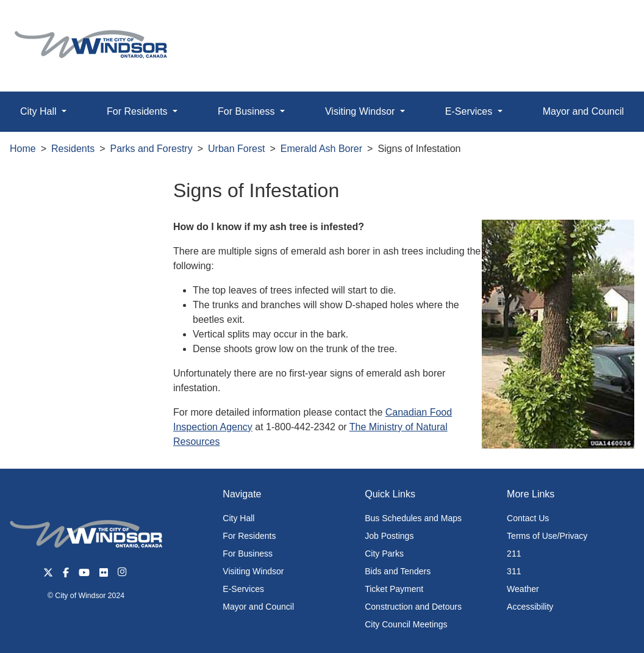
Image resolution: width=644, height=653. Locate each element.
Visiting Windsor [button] (361, 111)
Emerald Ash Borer (321, 149)
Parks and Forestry (152, 149)
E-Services (243, 589)
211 (514, 554)
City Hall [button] (40, 111)
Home (23, 149)
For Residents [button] (138, 111)
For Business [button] (248, 111)
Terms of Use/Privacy (547, 536)
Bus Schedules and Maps (413, 518)
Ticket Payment (394, 589)
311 (514, 571)
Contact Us (528, 518)
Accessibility (530, 607)
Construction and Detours (413, 607)
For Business (248, 554)
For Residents (249, 536)
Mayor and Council (258, 607)
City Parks (384, 554)
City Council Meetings (406, 624)
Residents (73, 149)
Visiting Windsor (253, 571)
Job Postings (389, 536)
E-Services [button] (470, 111)
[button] (607, 22)
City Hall (238, 518)
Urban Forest (236, 149)
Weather (523, 589)
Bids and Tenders (398, 571)
